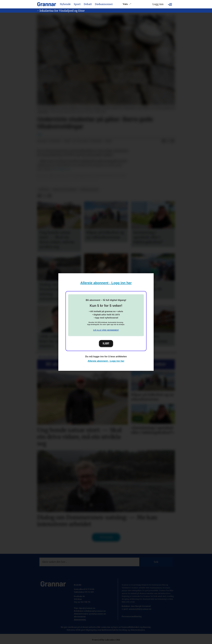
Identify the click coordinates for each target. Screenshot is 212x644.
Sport (77, 4)
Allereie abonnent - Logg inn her (106, 283)
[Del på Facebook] (163, 141)
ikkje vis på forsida (65, 190)
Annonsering (80, 620)
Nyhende (65, 4)
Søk (156, 562)
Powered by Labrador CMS (106, 640)
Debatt (88, 4)
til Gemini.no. (62, 169)
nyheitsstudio (89, 190)
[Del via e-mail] (172, 141)
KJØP (106, 343)
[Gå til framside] (47, 4)
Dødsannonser (104, 4)
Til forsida (106, 537)
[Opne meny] (170, 4)
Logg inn (158, 4)
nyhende (44, 190)
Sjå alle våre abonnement (106, 330)
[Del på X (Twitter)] (168, 141)
